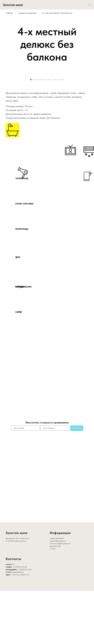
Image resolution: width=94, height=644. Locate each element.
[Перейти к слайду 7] (46, 133)
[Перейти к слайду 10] (53, 133)
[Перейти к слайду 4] (38, 133)
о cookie (53, 602)
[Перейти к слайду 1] (31, 133)
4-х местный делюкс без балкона (57, 13)
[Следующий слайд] (88, 102)
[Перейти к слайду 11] (56, 133)
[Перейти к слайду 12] (58, 133)
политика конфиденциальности (60, 596)
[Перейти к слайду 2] (33, 133)
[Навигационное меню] (90, 5)
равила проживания (57, 591)
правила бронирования (58, 594)
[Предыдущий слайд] (6, 102)
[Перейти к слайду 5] (41, 133)
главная (9, 13)
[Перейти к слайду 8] (48, 133)
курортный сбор (55, 599)
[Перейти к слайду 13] (61, 133)
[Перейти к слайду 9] (51, 133)
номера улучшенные (27, 13)
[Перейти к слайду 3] (36, 133)
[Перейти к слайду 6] (43, 133)
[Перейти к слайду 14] (63, 133)
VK (14, 617)
